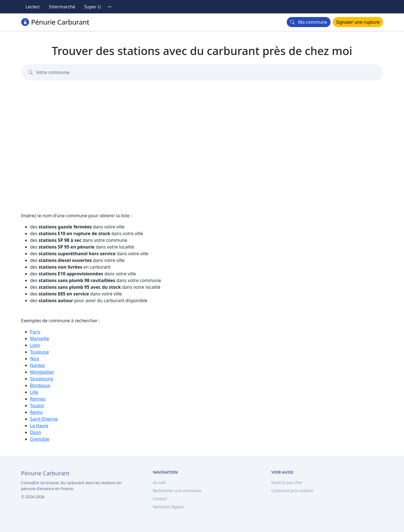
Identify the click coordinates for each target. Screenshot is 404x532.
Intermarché (62, 7)
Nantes (38, 365)
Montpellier (42, 372)
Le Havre (39, 426)
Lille (34, 392)
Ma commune (309, 22)
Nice (35, 359)
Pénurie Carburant (55, 22)
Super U (92, 7)
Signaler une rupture (358, 22)
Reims (37, 412)
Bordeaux (40, 385)
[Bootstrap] (45, 473)
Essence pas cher (287, 482)
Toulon (37, 405)
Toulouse (40, 352)
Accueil (159, 482)
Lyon (35, 345)
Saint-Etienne (44, 419)
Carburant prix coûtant (292, 491)
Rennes (38, 399)
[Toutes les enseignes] (110, 7)
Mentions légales (169, 507)
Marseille (40, 338)
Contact (160, 499)
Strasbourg (42, 379)
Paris (35, 332)
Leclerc (33, 7)
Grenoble (40, 439)
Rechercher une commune (177, 491)
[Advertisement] (202, 146)
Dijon (36, 432)
